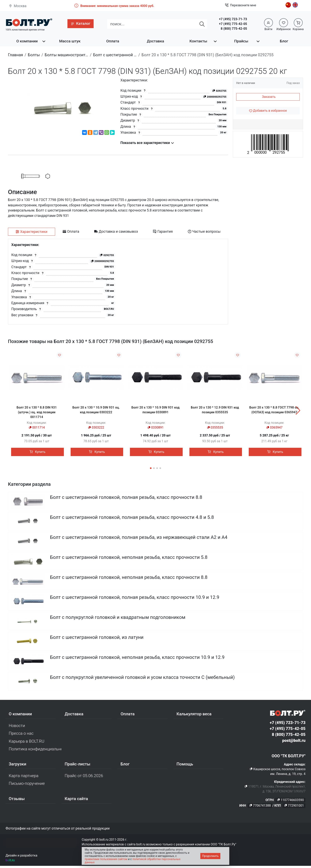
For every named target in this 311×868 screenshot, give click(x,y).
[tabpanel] (118, 282)
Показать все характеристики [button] (147, 143)
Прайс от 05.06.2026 (84, 778)
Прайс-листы (77, 766)
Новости (17, 728)
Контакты (198, 41)
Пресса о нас (21, 736)
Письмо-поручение (27, 786)
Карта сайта (76, 801)
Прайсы (241, 41)
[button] (80, 24)
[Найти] (202, 24)
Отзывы (17, 801)
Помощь (185, 766)
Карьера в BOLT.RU (26, 743)
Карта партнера (24, 778)
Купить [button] (37, 452)
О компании (27, 41)
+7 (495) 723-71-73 (233, 19)
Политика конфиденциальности (35, 751)
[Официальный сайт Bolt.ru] (29, 22)
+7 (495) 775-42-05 (233, 24)
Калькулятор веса (194, 716)
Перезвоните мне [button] (240, 5)
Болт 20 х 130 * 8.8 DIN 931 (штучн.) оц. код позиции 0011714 (37, 412)
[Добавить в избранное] (268, 111)
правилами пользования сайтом (106, 859)
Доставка (156, 41)
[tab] (32, 232)
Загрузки (17, 766)
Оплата (113, 41)
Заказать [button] (269, 97)
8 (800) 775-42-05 (234, 29)
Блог (284, 41)
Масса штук (70, 41)
